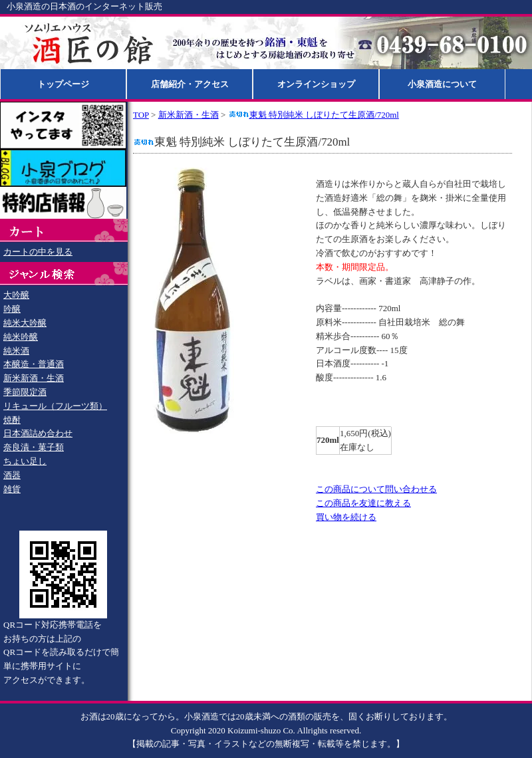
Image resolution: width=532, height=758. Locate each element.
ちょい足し (25, 461)
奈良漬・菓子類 (34, 447)
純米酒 (16, 351)
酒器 (12, 475)
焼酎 (12, 420)
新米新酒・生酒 (34, 378)
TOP (141, 115)
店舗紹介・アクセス (190, 84)
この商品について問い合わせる (376, 489)
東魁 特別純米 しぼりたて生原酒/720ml (314, 115)
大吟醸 (16, 295)
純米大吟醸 (25, 323)
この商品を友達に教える (363, 503)
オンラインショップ (316, 84)
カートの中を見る (38, 252)
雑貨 (12, 489)
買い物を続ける (346, 517)
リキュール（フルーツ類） (55, 406)
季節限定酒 (25, 392)
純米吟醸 (21, 337)
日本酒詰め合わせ (38, 433)
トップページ (63, 84)
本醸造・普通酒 (34, 364)
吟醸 (12, 309)
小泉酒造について (442, 84)
